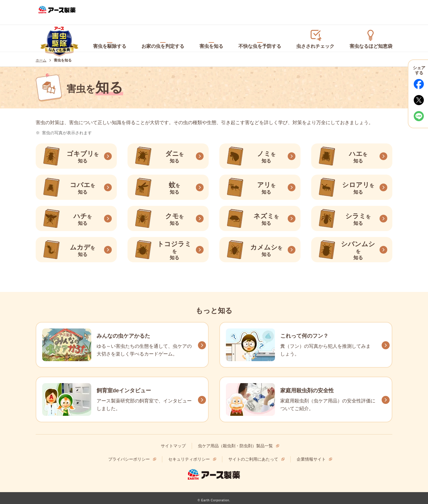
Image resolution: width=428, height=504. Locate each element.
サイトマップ (173, 441)
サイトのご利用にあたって (253, 455)
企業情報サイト (311, 455)
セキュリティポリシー (189, 455)
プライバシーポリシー (129, 455)
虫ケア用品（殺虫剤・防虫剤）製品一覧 (235, 441)
